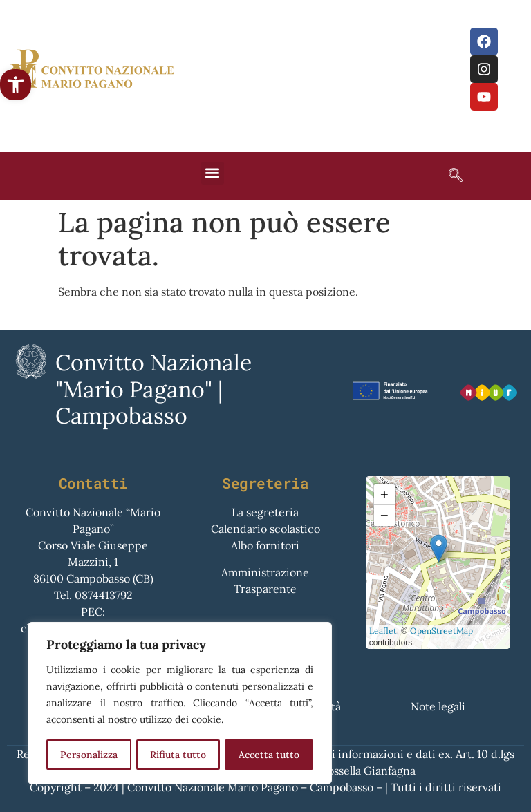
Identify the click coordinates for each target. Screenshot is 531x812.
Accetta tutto (269, 755)
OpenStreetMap (441, 631)
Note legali (438, 706)
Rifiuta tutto (178, 755)
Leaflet (383, 631)
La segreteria (265, 512)
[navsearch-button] (449, 176)
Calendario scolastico (265, 529)
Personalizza (89, 755)
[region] (180, 704)
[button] (16, 85)
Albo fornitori (265, 545)
